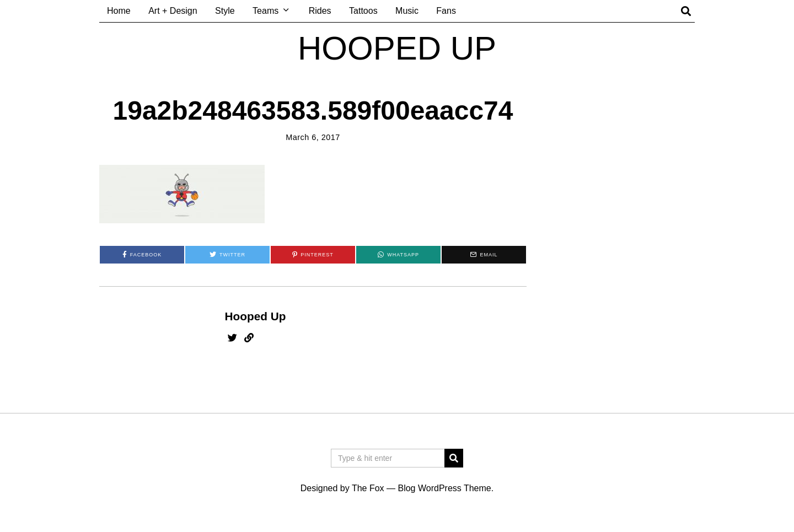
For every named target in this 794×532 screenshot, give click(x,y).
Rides (320, 11)
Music (407, 11)
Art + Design (173, 11)
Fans (446, 11)
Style (225, 11)
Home (119, 11)
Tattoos (363, 11)
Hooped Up (256, 316)
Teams (265, 11)
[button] (454, 458)
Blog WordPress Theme (444, 488)
